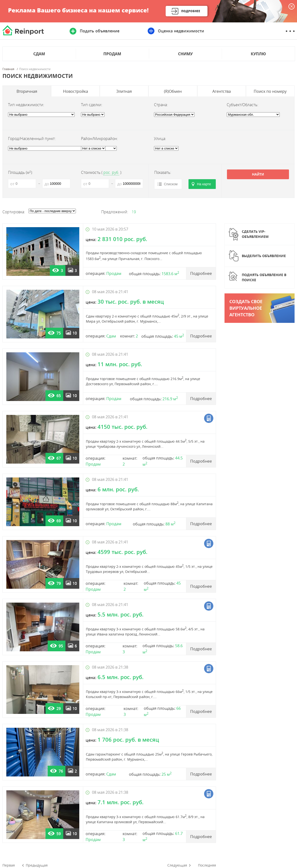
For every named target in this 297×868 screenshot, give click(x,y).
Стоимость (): (102, 172)
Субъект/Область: (243, 105)
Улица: (160, 139)
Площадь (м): (20, 172)
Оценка (181, 31)
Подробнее (191, 11)
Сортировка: (14, 212)
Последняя (207, 865)
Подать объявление (99, 31)
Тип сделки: (92, 105)
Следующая (177, 865)
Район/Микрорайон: (99, 139)
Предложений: (115, 212)
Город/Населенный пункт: (32, 139)
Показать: (163, 172)
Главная (8, 69)
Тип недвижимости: (26, 105)
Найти (258, 174)
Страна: (161, 105)
